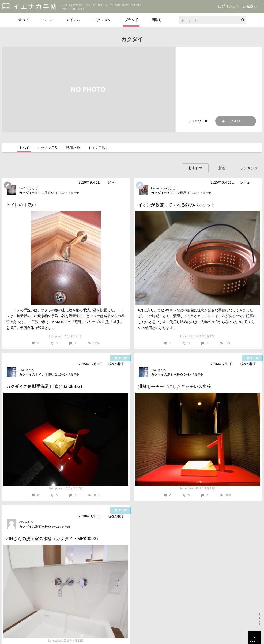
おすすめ (195, 168)
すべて (24, 20)
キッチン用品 (48, 148)
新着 (222, 168)
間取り (157, 20)
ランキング (249, 168)
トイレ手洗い (99, 148)
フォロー (236, 121)
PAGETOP (255, 637)
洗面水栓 (73, 148)
